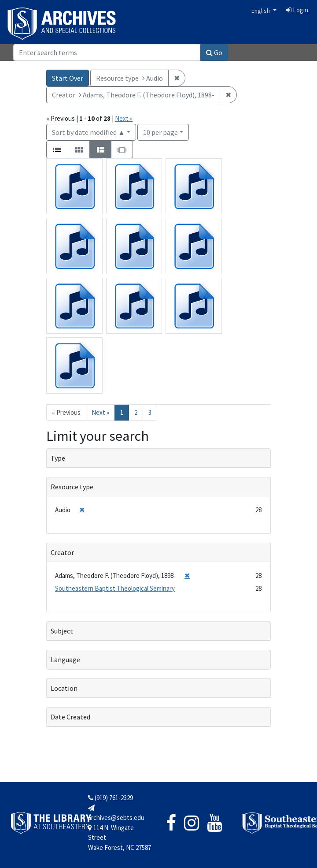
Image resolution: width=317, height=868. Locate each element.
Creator (62, 552)
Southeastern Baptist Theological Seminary (115, 588)
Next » (124, 118)
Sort (88, 132)
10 (160, 132)
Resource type (72, 487)
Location (64, 688)
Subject (62, 631)
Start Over (68, 78)
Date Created (70, 717)
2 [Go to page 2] (136, 412)
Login (297, 10)
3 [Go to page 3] (150, 412)
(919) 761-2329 (111, 798)
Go (214, 52)
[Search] (107, 52)
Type (58, 458)
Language (65, 659)
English (261, 11)
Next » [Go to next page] (100, 412)
